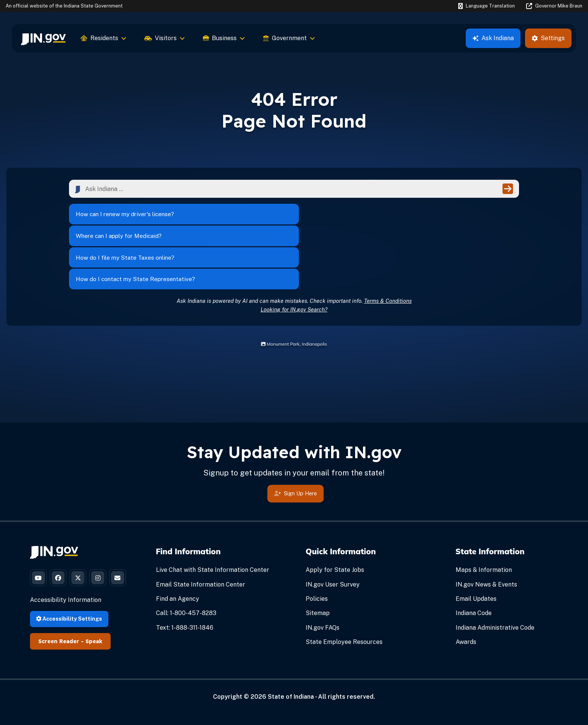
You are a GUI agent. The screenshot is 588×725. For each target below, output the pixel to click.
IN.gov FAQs (322, 574)
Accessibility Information (66, 573)
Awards (466, 588)
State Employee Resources (344, 588)
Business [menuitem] (224, 38)
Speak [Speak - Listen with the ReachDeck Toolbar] (94, 614)
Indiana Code (474, 559)
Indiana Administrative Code (495, 574)
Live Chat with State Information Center (213, 516)
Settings (548, 38)
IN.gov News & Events (486, 530)
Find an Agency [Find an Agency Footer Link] (178, 545)
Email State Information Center (201, 530)
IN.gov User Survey (333, 530)
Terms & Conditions (388, 247)
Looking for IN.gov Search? (294, 255)
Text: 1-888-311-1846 (185, 574)
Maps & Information (484, 516)
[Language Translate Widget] (486, 6)
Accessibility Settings (69, 591)
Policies (317, 545)
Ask (493, 38)
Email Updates (476, 545)
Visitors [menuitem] (165, 38)
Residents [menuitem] (103, 38)
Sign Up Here (295, 440)
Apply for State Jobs (335, 516)
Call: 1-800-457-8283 (186, 559)
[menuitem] (43, 38)
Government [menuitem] (289, 38)
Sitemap (318, 559)
